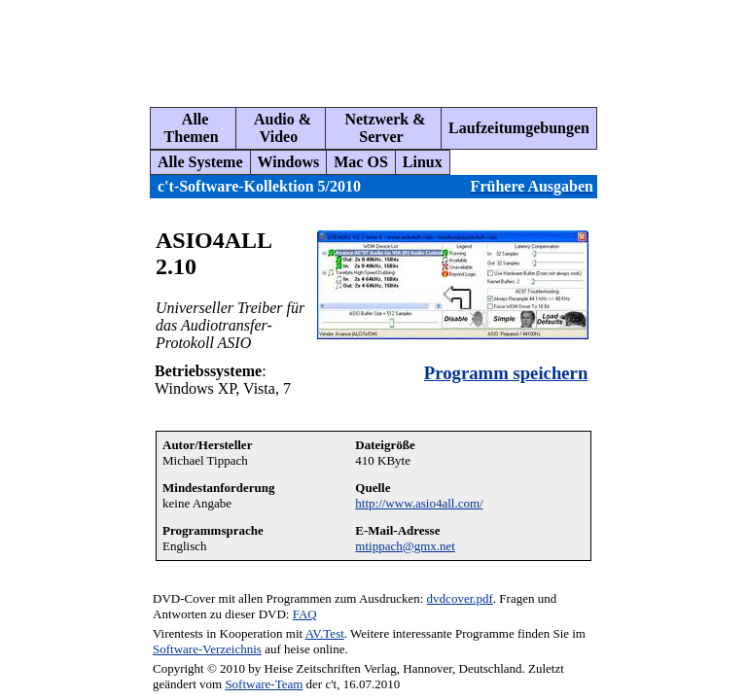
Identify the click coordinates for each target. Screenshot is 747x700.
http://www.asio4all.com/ (419, 503)
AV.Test (325, 633)
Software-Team (264, 684)
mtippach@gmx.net (405, 546)
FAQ (305, 614)
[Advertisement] (364, 46)
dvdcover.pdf (460, 598)
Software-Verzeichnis (207, 649)
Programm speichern (506, 373)
